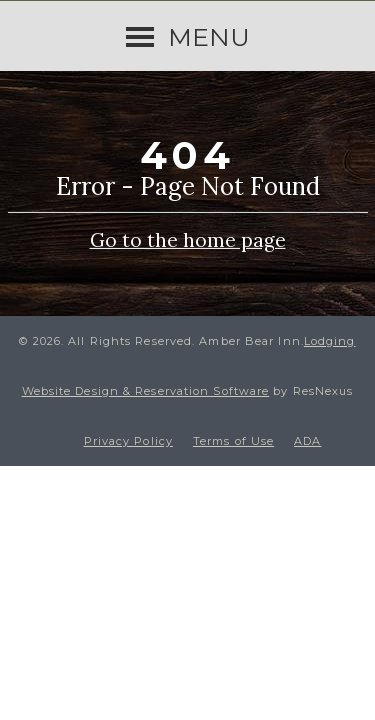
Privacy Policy (128, 441)
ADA (307, 441)
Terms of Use (233, 441)
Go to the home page (188, 239)
